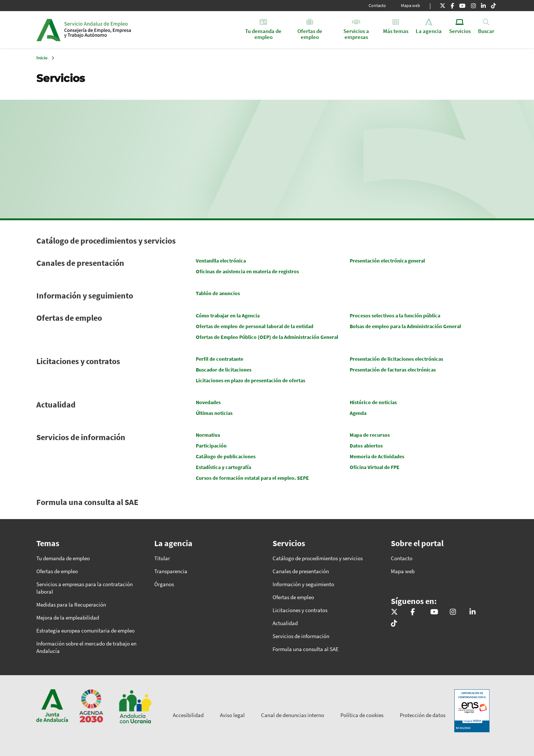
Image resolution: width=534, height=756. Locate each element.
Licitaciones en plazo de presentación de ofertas (250, 380)
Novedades (208, 402)
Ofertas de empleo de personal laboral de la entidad (255, 326)
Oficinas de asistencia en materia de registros (247, 271)
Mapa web (411, 5)
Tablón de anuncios (218, 293)
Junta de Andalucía (48, 30)
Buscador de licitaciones (224, 370)
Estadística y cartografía (223, 467)
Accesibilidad (188, 715)
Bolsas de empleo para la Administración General (405, 326)
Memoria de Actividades (377, 456)
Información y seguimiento (85, 296)
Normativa (208, 435)
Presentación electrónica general (387, 261)
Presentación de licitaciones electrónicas (396, 359)
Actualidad (56, 405)
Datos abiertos (366, 446)
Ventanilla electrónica (221, 261)
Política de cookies (362, 715)
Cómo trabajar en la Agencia (228, 316)
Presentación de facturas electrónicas (393, 370)
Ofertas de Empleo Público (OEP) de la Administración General (267, 337)
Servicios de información (81, 437)
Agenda (358, 413)
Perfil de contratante (220, 359)
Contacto (377, 5)
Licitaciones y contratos (78, 361)
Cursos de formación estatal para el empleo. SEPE (252, 478)
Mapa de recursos (370, 435)
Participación (211, 446)
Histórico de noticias (373, 402)
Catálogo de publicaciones (226, 456)
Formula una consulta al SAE (87, 502)
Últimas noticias (214, 413)
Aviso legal (232, 715)
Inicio (121, 30)
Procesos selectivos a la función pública (395, 316)
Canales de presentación (80, 263)
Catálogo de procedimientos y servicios (106, 241)
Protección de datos (423, 715)
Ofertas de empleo (69, 318)
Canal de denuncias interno (293, 715)
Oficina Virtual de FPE (375, 467)
